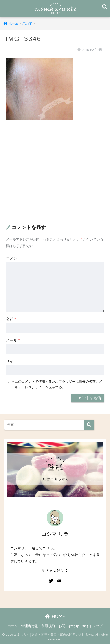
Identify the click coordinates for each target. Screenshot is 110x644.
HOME (55, 616)
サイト (12, 361)
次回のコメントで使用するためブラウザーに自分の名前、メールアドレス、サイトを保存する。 (57, 384)
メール (13, 340)
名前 (11, 319)
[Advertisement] (55, 172)
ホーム (12, 626)
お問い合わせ (69, 626)
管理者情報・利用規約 (38, 626)
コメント (13, 258)
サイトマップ (92, 626)
